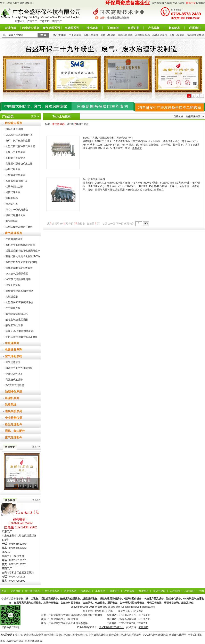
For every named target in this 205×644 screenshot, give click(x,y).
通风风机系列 (14, 411)
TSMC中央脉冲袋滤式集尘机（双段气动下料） (108, 138)
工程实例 (113, 28)
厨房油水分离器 (33, 641)
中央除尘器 (75, 35)
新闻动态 (174, 28)
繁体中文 (191, 3)
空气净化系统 (14, 356)
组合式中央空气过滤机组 (19, 368)
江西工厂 (57, 21)
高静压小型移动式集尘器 (19, 164)
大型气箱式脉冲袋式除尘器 (20, 146)
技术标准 (92, 28)
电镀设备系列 (14, 350)
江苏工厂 (44, 21)
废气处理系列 (51, 28)
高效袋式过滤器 (14, 380)
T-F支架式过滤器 (15, 385)
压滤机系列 (12, 398)
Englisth (201, 3)
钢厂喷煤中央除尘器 (94, 179)
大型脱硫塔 (12, 297)
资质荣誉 (10, 447)
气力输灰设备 (13, 308)
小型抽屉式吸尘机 (98, 635)
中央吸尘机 (82, 635)
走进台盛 (10, 28)
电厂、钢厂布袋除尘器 (18, 141)
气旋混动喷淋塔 (14, 239)
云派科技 (143, 627)
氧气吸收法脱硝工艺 (17, 314)
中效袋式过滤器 (14, 374)
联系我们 (195, 28)
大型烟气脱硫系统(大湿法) (20, 291)
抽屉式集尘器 (13, 169)
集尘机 (19, 635)
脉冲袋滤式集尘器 (33, 635)
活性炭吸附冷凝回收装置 (19, 268)
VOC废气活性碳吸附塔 (18, 279)
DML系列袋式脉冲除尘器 (19, 135)
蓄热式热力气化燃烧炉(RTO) (21, 262)
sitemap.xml (148, 607)
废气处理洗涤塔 (133, 635)
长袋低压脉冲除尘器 (17, 181)
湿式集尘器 (12, 204)
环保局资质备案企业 (128, 3)
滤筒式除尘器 (13, 192)
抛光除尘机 (12, 221)
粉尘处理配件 (14, 424)
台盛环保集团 (193, 116)
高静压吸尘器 (51, 635)
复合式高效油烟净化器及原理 (22, 337)
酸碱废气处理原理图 (17, 320)
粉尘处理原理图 (14, 129)
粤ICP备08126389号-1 (112, 627)
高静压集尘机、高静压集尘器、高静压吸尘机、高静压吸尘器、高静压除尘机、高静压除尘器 (134, 35)
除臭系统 (11, 405)
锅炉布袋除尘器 (14, 187)
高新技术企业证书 (18, 481)
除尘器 (71, 635)
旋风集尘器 (12, 198)
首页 (4, 591)
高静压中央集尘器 (15, 152)
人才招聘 (175, 591)
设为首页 (157, 3)
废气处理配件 (14, 437)
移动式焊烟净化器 (15, 215)
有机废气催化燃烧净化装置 (20, 245)
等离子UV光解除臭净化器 (20, 331)
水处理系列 (72, 28)
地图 (201, 591)
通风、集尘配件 (15, 431)
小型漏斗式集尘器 (15, 175)
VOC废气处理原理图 (17, 274)
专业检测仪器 (14, 418)
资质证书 (133, 28)
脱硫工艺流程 (13, 285)
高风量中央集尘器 (15, 158)
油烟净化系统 (14, 391)
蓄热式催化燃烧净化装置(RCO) (23, 256)
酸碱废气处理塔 (14, 325)
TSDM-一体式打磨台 (17, 210)
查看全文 (137, 148)
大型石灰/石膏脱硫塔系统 (19, 302)
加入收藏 (167, 3)
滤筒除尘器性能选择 (118, 18)
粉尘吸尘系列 (31, 28)
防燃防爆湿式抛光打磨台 (19, 227)
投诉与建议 (179, 3)
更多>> (35, 116)
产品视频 (154, 28)
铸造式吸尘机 (116, 635)
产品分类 (8, 116)
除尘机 (63, 635)
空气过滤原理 (13, 362)
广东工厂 (32, 21)
